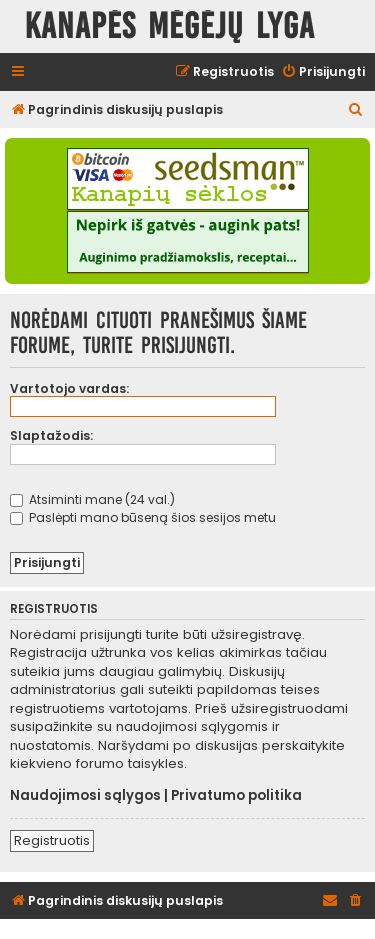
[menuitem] (323, 72)
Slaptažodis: (51, 435)
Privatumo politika (236, 796)
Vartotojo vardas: (69, 388)
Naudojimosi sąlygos (85, 796)
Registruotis (52, 840)
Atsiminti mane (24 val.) (92, 499)
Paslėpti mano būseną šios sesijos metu (143, 517)
